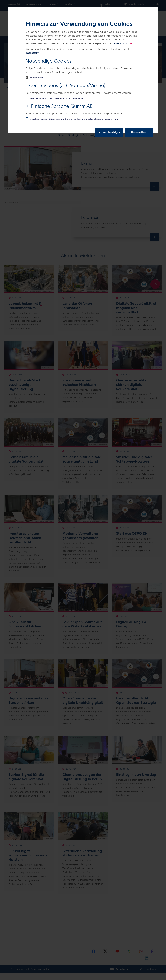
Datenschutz (121, 43)
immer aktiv (36, 78)
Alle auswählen (139, 132)
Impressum (32, 53)
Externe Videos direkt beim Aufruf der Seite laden (57, 98)
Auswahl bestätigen (109, 132)
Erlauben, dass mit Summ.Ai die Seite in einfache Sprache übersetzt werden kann (75, 119)
